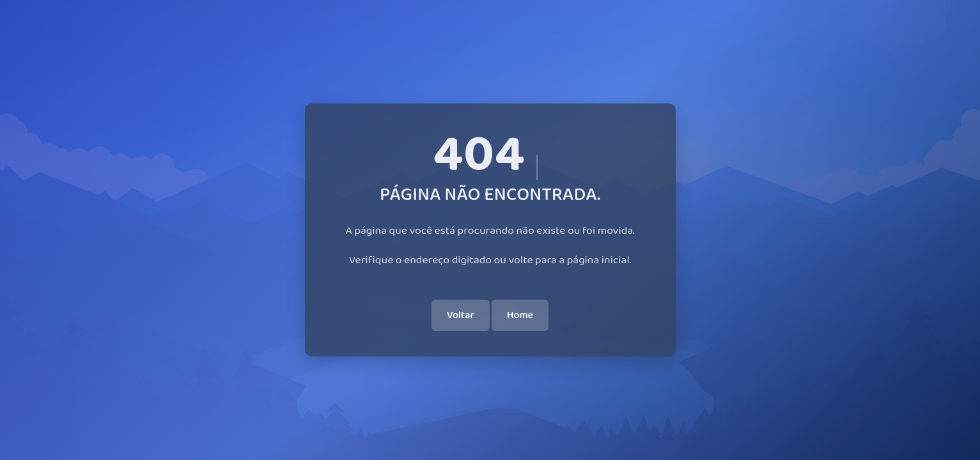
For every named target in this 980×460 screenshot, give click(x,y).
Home (520, 315)
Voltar (461, 315)
